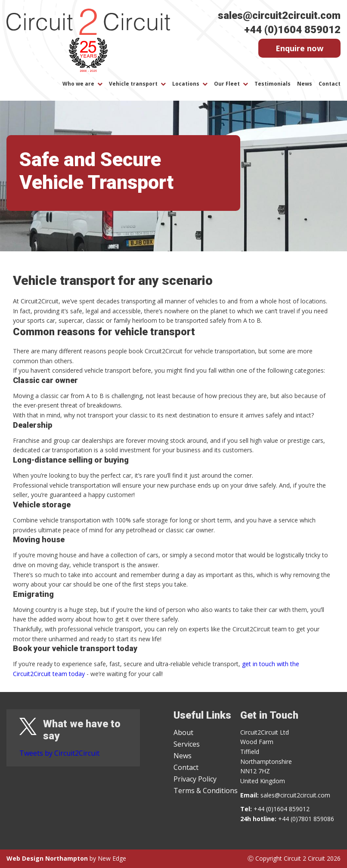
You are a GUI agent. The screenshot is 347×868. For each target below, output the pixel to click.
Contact (330, 84)
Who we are (78, 84)
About (183, 732)
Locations (186, 84)
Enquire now (299, 48)
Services (187, 744)
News (305, 84)
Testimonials (273, 84)
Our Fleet (227, 84)
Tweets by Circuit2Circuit (59, 753)
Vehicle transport (133, 84)
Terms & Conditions (206, 791)
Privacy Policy (195, 779)
